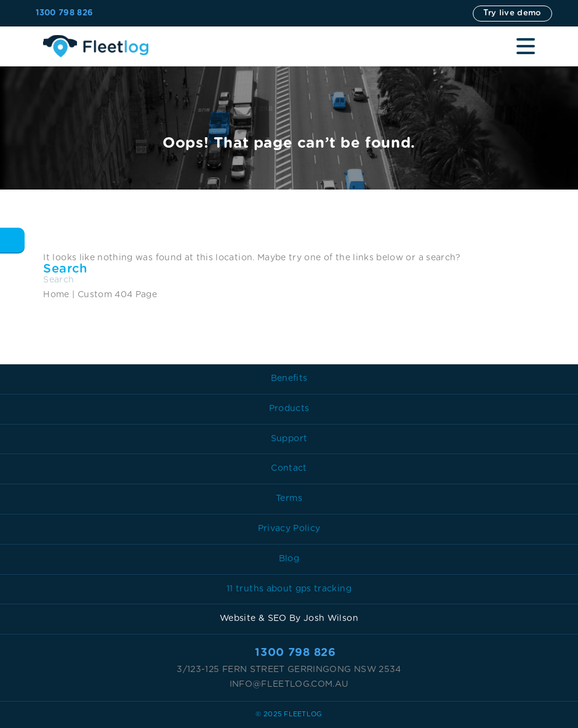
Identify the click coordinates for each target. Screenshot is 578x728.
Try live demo (512, 13)
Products (289, 409)
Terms (289, 498)
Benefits (289, 378)
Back (12, 240)
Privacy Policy (289, 529)
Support (289, 439)
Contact (289, 468)
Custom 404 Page (117, 295)
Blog (289, 559)
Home (56, 295)
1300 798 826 (64, 13)
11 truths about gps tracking (289, 589)
